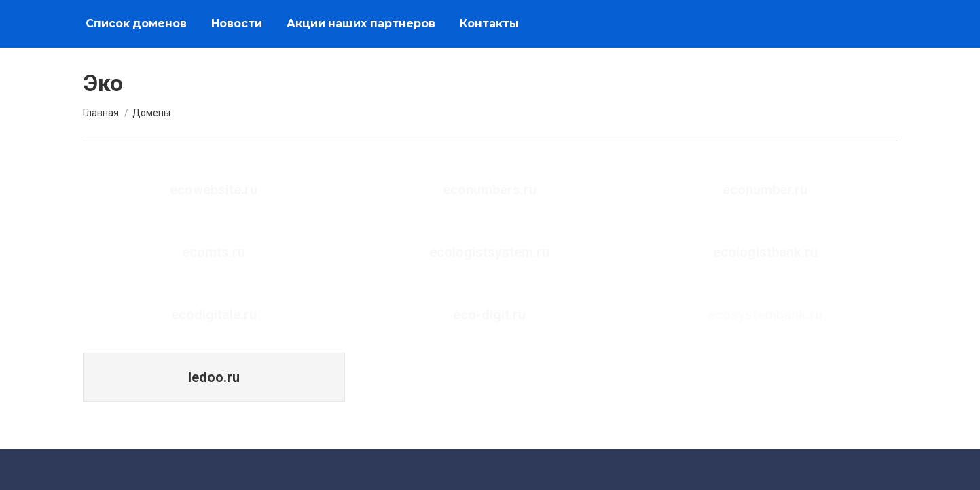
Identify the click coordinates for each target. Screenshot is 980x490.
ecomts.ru (214, 252)
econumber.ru (765, 190)
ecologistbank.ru (765, 252)
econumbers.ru (490, 190)
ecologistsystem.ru (489, 252)
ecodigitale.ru (214, 315)
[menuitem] (136, 24)
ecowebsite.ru (214, 190)
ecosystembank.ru (765, 315)
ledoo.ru (214, 377)
